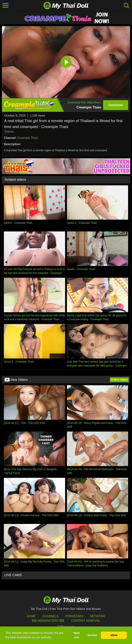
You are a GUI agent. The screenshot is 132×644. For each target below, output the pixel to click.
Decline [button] (92, 635)
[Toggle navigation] (6, 6)
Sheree (9, 132)
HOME (31, 616)
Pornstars (74, 616)
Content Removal (86, 621)
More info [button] (77, 635)
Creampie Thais (28, 138)
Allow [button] (114, 635)
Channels (50, 616)
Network (98, 616)
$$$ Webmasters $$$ (48, 621)
